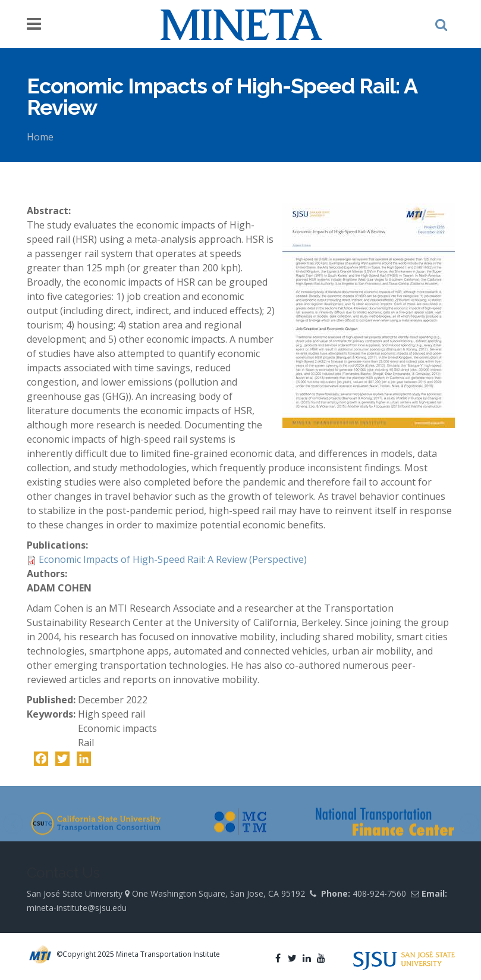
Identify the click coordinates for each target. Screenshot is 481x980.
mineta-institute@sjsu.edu (77, 908)
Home (40, 137)
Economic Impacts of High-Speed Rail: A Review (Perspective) (173, 559)
